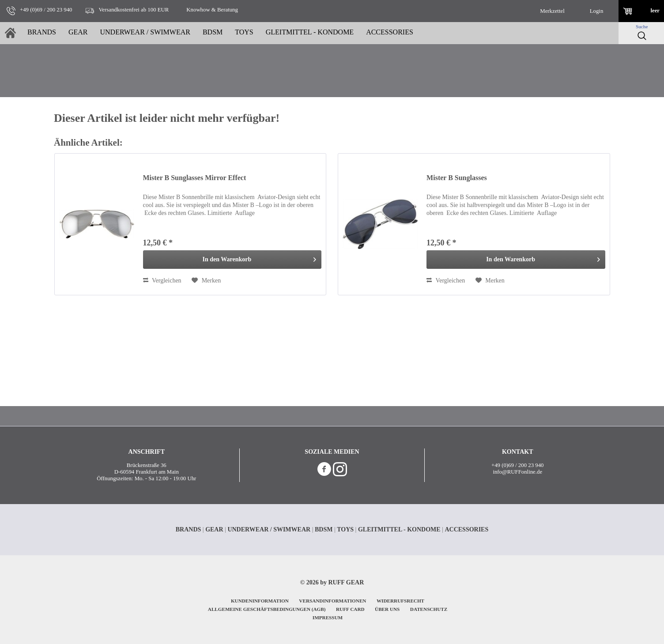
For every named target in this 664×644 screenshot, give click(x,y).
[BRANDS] (42, 33)
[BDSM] (213, 33)
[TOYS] (244, 33)
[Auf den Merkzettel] (206, 281)
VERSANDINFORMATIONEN (332, 601)
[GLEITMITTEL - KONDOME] (310, 33)
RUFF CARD (350, 609)
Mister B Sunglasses (457, 178)
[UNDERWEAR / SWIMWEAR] (145, 33)
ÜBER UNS (387, 609)
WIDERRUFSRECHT (400, 601)
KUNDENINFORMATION (260, 601)
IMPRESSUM (328, 618)
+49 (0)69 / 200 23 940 (517, 465)
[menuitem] (552, 11)
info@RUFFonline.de (517, 472)
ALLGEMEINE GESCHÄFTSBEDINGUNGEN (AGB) (267, 609)
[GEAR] (78, 33)
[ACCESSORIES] (390, 33)
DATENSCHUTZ (429, 609)
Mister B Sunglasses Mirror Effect (195, 178)
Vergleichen (162, 281)
